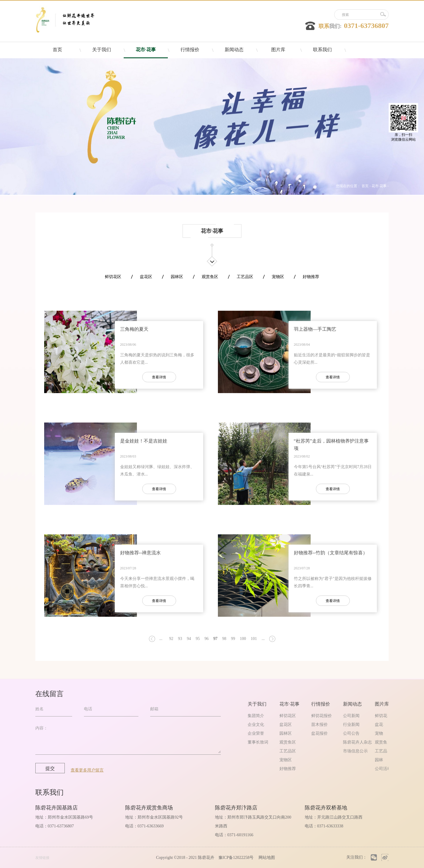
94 (189, 639)
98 (224, 639)
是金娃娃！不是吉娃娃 (144, 441)
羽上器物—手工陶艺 (315, 329)
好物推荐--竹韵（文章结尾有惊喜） (331, 553)
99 (233, 639)
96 (207, 639)
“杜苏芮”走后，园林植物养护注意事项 (331, 445)
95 (198, 639)
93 (180, 639)
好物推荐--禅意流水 (141, 553)
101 (254, 639)
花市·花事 (379, 186)
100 (243, 639)
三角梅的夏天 (134, 329)
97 (216, 639)
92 (171, 639)
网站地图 (266, 858)
